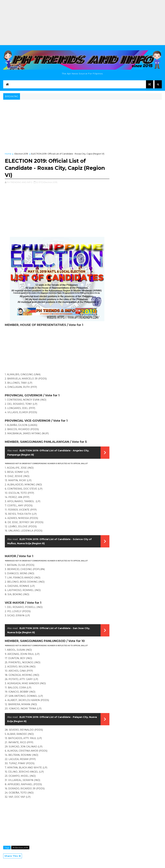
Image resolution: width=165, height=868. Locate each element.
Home (8, 154)
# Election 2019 (20, 848)
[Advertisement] (82, 23)
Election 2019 (21, 154)
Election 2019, (51, 182)
